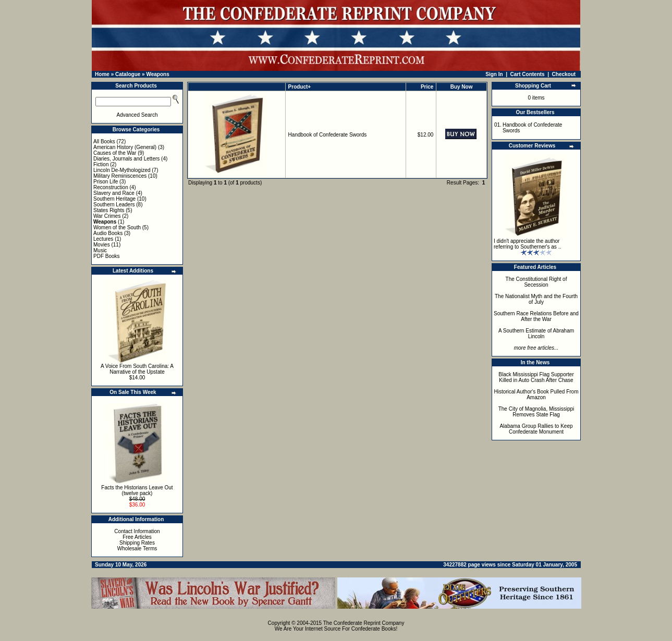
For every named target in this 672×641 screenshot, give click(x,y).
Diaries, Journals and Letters (126, 159)
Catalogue (128, 74)
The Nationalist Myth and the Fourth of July (536, 299)
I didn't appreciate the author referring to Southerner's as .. (527, 244)
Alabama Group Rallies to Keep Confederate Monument (536, 429)
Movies (102, 245)
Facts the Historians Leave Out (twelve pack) (137, 490)
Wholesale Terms (137, 548)
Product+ (300, 87)
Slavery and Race (114, 193)
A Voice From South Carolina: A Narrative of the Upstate (137, 369)
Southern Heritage (114, 199)
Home (102, 74)
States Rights (109, 210)
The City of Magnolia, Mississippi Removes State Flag (536, 412)
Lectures (103, 239)
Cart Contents (528, 74)
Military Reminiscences (120, 176)
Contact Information (137, 531)
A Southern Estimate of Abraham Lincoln (536, 334)
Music (100, 250)
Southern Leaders (114, 205)
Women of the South (117, 227)
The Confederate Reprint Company (364, 623)
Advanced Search (137, 115)
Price (427, 87)
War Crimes (107, 216)
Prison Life (106, 182)
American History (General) (125, 147)
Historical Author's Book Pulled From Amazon (536, 395)
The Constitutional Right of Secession (536, 282)
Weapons (157, 74)
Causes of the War (115, 153)
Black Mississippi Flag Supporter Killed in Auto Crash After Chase (536, 377)
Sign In (494, 74)
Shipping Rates (137, 543)
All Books (104, 141)
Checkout (564, 74)
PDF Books (107, 256)
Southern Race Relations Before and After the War (536, 316)
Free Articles (137, 537)
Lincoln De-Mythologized (122, 170)
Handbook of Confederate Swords (328, 135)
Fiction (101, 164)
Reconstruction (111, 187)
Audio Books (108, 233)
